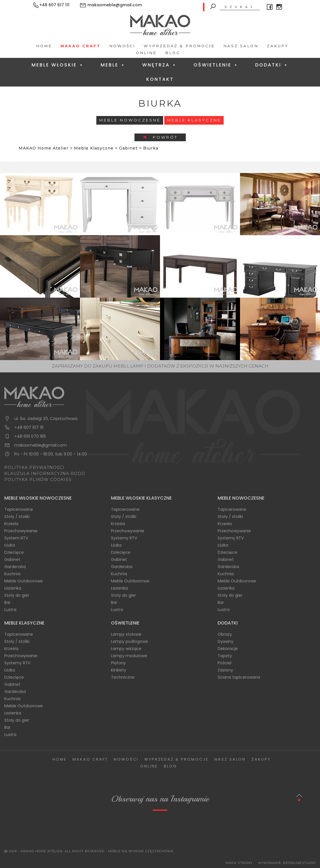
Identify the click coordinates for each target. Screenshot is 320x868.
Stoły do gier (17, 595)
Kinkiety (119, 670)
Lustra (10, 610)
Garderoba (15, 567)
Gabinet (12, 559)
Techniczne (123, 677)
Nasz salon (241, 46)
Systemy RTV (124, 538)
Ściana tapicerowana (239, 677)
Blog (173, 53)
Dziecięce (14, 552)
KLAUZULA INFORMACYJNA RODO (45, 474)
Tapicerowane (19, 509)
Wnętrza (160, 65)
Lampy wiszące (126, 649)
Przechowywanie (21, 531)
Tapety (225, 656)
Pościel (225, 663)
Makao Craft (81, 46)
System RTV (16, 538)
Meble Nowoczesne (130, 120)
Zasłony (225, 670)
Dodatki (272, 65)
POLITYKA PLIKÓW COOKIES (38, 480)
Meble (113, 65)
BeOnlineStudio (299, 863)
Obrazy (225, 634)
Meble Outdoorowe (24, 581)
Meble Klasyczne (194, 120)
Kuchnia (12, 574)
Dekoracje (228, 649)
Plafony (118, 663)
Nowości (122, 46)
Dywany (226, 641)
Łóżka (10, 545)
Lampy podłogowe (129, 641)
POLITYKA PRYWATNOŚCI (34, 468)
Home (44, 46)
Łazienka (13, 588)
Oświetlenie (216, 65)
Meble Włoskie (58, 65)
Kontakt (160, 79)
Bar (7, 602)
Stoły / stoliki (17, 517)
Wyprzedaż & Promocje (179, 46)
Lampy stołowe (126, 634)
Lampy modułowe (129, 656)
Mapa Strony (239, 863)
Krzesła (11, 524)
